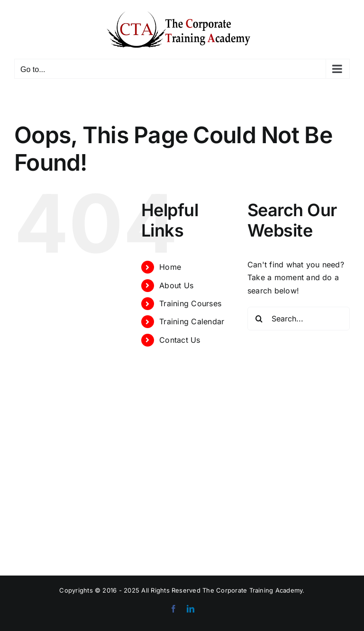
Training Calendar (192, 321)
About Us (176, 285)
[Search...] (299, 319)
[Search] (259, 319)
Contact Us (180, 340)
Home (170, 267)
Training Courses (190, 303)
